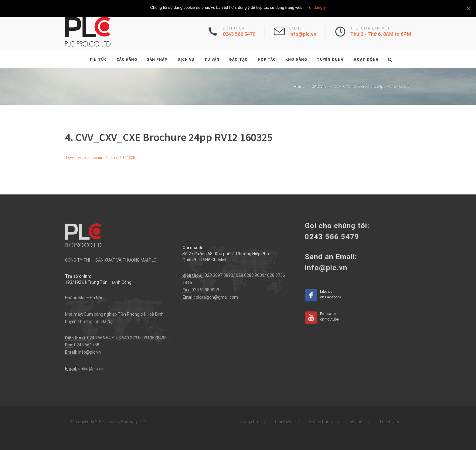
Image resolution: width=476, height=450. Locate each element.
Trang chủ (248, 422)
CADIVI (318, 86)
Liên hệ (355, 422)
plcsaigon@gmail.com (217, 297)
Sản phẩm (157, 59)
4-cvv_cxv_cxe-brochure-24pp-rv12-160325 (100, 158)
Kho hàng (296, 59)
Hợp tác (267, 59)
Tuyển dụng (330, 59)
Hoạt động (366, 59)
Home (299, 86)
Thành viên (390, 422)
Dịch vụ (186, 59)
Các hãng (127, 59)
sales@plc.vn (91, 369)
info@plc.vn (90, 352)
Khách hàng (321, 422)
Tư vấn (212, 59)
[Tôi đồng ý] (468, 9)
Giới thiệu (284, 422)
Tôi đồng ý (316, 7)
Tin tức (98, 59)
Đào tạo (239, 59)
